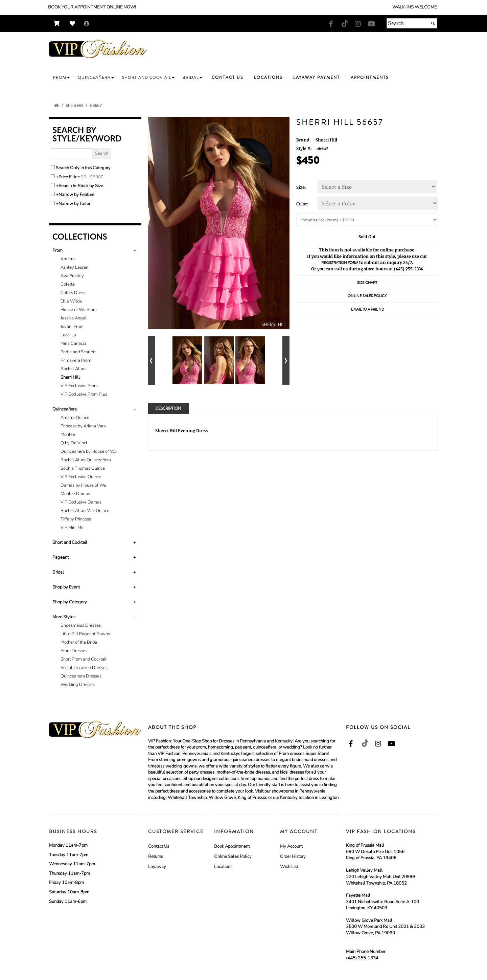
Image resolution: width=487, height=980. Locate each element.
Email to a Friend (368, 309)
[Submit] (433, 23)
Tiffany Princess (76, 519)
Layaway (157, 867)
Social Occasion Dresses (84, 668)
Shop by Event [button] (66, 587)
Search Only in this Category (83, 168)
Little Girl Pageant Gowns (85, 634)
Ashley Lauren (74, 267)
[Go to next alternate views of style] (286, 361)
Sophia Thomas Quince (83, 468)
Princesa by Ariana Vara (83, 426)
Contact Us (159, 846)
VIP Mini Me (72, 528)
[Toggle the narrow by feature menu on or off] (53, 194)
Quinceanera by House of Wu (89, 451)
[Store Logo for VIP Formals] (98, 49)
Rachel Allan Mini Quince (85, 511)
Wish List (289, 867)
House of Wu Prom (79, 310)
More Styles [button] (64, 617)
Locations (223, 867)
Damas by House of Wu (83, 485)
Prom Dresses (74, 651)
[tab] (95, 322)
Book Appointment (232, 846)
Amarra (68, 259)
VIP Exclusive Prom (79, 386)
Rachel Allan (73, 369)
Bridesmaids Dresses (81, 625)
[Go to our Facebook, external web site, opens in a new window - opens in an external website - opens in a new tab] (331, 24)
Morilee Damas (75, 494)
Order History (293, 856)
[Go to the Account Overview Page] (87, 24)
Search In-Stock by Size (81, 186)
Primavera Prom (76, 360)
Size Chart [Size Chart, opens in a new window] (367, 283)
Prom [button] (57, 250)
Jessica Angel (74, 318)
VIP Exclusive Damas (81, 502)
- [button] (135, 250)
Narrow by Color (74, 204)
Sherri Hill (70, 377)
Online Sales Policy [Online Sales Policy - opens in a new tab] (367, 296)
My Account (291, 846)
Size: (301, 187)
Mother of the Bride (79, 642)
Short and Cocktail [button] (70, 542)
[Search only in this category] (53, 167)
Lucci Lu (68, 335)
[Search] (412, 23)
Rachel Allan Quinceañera (86, 460)
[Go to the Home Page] (56, 106)
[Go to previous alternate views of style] (152, 361)
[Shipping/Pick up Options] (367, 220)
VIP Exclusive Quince (81, 477)
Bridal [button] (58, 572)
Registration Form (340, 263)
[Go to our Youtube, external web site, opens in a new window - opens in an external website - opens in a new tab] (371, 24)
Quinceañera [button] (65, 409)
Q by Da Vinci (74, 443)
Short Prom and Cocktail (84, 659)
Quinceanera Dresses (81, 676)
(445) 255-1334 (362, 958)
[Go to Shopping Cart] (58, 24)
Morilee (68, 435)
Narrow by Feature (76, 195)
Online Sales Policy (233, 856)
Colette (68, 284)
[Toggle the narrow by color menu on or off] (53, 203)
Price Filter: (69, 177)
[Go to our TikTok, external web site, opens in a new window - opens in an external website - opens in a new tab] (344, 23)
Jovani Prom (72, 327)
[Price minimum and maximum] (94, 177)
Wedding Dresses (78, 685)
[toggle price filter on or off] (53, 176)
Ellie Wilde (71, 301)
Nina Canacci (73, 343)
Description (168, 409)
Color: (302, 204)
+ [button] (134, 542)
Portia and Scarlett (78, 352)
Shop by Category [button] (70, 602)
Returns (156, 856)
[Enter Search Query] (72, 153)
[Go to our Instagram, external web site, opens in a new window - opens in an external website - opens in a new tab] (358, 24)
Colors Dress (73, 293)
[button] (61, 78)
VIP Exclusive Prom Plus (84, 394)
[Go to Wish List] (74, 24)
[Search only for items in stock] (53, 185)
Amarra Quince (75, 418)
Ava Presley (72, 276)
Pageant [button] (61, 557)
